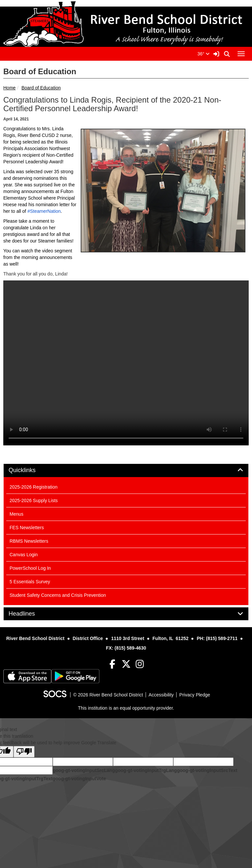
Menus (16, 514)
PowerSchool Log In (30, 568)
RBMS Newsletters (29, 541)
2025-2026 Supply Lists (34, 500)
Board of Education (41, 88)
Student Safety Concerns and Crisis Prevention (58, 595)
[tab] (126, 470)
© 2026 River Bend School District (108, 695)
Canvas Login (24, 555)
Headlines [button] (29, 614)
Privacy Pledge (195, 695)
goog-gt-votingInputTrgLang (146, 770)
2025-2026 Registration (34, 487)
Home (9, 88)
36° (203, 54)
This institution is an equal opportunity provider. (126, 708)
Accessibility (161, 695)
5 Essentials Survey (30, 582)
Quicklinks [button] (29, 470)
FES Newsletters (27, 528)
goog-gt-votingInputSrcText (207, 770)
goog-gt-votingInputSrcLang (84, 770)
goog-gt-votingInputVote (79, 779)
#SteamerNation (44, 211)
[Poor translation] (24, 752)
